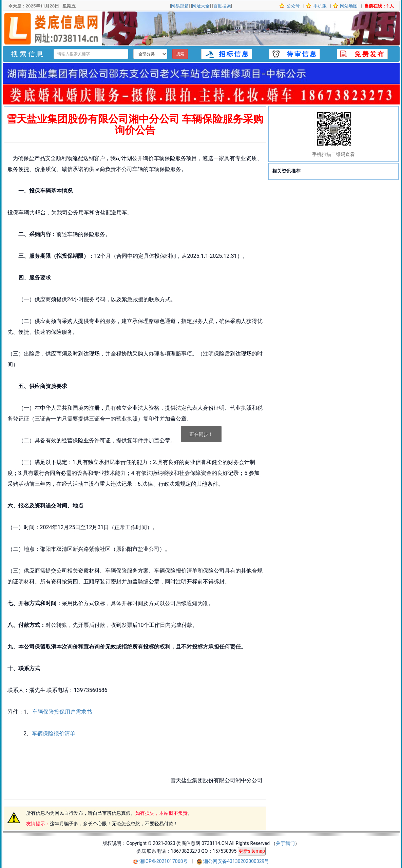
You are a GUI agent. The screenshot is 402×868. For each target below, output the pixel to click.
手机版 (319, 6)
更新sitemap (252, 851)
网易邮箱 (180, 6)
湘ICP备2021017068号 (164, 861)
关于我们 (285, 843)
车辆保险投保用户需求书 (62, 712)
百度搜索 (222, 6)
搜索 (180, 54)
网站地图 (348, 6)
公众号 (293, 6)
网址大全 (201, 6)
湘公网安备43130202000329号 (236, 861)
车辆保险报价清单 (54, 734)
